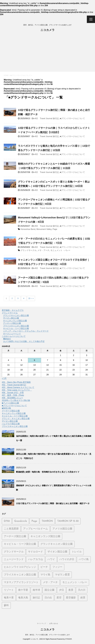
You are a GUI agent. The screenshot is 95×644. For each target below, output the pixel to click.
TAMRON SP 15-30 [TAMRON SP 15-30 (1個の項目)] (68, 521)
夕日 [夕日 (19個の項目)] (61, 590)
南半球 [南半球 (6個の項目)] (36, 590)
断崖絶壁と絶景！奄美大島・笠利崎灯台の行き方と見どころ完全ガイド (48, 472)
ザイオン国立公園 (11, 318)
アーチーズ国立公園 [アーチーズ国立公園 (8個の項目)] (15, 536)
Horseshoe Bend (28, 229)
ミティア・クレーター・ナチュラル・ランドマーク (26, 331)
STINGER (68, 639)
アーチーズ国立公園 (12, 323)
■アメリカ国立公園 (10, 403)
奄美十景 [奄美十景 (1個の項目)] (9, 598)
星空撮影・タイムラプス (13, 310)
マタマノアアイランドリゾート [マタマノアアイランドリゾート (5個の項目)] (21, 582)
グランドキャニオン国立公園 (16, 315)
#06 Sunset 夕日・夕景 (13, 393)
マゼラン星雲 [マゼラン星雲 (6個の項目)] (62, 575)
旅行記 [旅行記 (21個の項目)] (36, 598)
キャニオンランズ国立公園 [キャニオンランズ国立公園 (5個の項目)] (45, 536)
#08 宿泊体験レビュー (12, 398)
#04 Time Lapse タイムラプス (17, 390)
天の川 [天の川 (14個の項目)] (82, 590)
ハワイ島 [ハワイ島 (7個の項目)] (84, 559)
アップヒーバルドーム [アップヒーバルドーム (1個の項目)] (36, 529)
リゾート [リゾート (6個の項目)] (9, 590)
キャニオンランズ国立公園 (15, 321)
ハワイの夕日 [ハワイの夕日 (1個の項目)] (67, 559)
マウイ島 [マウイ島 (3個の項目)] (45, 575)
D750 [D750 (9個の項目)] (7, 521)
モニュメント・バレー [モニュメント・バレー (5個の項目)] (75, 582)
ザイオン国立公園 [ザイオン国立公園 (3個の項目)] (57, 552)
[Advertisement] (47, 53)
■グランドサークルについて (72, 118)
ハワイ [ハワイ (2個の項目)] (51, 559)
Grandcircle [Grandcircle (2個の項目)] (21, 521)
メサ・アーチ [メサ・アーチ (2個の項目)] (50, 582)
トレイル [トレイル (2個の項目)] (77, 552)
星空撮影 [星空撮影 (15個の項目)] (71, 598)
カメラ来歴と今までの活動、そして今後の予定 (24, 341)
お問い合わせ (54, 623)
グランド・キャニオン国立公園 (16, 419)
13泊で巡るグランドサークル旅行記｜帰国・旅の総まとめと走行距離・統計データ (53, 503)
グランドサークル (28, 250)
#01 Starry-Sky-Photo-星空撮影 (16, 382)
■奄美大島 (6, 408)
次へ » (31, 298)
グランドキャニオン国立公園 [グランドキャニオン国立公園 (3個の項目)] (57, 544)
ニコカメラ (48, 30)
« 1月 (4, 378)
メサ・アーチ (43, 250)
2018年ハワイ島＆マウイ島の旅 (16, 400)
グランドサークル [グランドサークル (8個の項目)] (14, 552)
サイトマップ (41, 623)
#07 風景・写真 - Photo (13, 395)
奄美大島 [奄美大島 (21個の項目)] (23, 598)
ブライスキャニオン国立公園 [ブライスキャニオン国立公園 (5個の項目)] (20, 575)
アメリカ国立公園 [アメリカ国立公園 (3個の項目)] (62, 529)
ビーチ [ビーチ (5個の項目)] (44, 567)
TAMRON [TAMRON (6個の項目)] (47, 521)
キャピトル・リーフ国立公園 (16, 328)
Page (55, 229)
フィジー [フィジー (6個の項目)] (57, 567)
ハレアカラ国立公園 (11, 424)
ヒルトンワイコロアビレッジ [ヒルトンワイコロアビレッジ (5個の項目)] (20, 567)
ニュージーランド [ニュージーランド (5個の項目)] (14, 559)
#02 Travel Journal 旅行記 (47, 118)
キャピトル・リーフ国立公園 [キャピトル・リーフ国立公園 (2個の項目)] (20, 544)
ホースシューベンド (12, 334)
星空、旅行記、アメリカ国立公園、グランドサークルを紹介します (47, 635)
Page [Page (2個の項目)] (34, 521)
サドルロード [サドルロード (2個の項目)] (36, 552)
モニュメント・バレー (60, 250)
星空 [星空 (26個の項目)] (59, 598)
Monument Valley (44, 229)
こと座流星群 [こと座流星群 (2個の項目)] (11, 529)
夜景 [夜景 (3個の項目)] (71, 590)
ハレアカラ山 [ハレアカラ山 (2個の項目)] (36, 559)
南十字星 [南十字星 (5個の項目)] (23, 590)
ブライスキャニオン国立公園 (16, 326)
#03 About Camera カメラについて (18, 387)
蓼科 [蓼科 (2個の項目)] (6, 605)
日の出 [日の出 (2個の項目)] (48, 598)
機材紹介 (7, 339)
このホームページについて (14, 336)
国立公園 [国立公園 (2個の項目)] (49, 590)
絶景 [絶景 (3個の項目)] (83, 598)
